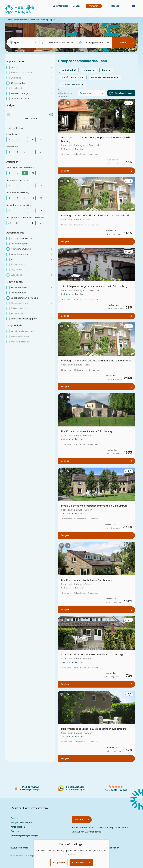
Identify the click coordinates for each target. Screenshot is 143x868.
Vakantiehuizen (61, 6)
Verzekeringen (18, 827)
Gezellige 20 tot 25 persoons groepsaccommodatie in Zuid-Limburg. (95, 139)
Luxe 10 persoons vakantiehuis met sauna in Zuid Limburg (94, 729)
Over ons (15, 831)
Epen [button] (105, 70)
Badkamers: (12, 147)
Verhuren (79, 820)
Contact (77, 6)
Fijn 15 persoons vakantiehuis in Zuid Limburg (87, 580)
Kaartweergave (121, 93)
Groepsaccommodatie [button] (103, 77)
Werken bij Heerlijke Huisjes (24, 835)
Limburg (45, 20)
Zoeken (122, 43)
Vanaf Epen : (20, 168)
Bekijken (65, 171)
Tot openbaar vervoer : (25, 218)
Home (9, 20)
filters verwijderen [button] (71, 85)
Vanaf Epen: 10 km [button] (71, 77)
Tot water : (19, 205)
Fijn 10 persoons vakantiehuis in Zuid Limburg (86, 431)
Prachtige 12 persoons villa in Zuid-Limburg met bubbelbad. (95, 216)
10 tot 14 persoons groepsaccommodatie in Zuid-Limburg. (94, 286)
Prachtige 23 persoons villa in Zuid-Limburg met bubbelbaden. (96, 361)
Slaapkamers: (13, 134)
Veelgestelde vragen (21, 823)
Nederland (34, 20)
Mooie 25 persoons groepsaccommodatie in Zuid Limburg (94, 506)
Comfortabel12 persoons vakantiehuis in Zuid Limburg (92, 654)
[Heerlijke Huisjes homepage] (19, 10)
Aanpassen (59, 862)
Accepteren (78, 862)
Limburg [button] (88, 70)
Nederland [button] (67, 70)
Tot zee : (18, 180)
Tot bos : (18, 193)
